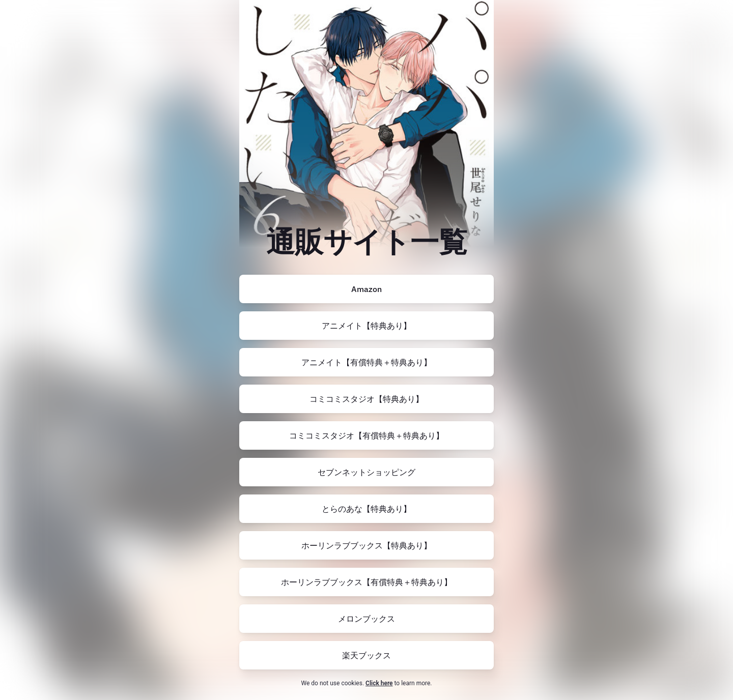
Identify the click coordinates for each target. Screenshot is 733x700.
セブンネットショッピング (366, 472)
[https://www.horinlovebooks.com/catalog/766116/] (366, 582)
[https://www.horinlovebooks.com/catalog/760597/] (366, 545)
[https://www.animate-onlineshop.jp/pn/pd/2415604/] (366, 326)
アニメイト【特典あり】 (366, 326)
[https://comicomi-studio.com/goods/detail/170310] (366, 399)
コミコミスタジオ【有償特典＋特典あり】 (366, 435)
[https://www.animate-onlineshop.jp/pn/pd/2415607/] (366, 362)
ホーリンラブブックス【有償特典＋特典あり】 (366, 582)
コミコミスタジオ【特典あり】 (366, 399)
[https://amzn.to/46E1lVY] (366, 289)
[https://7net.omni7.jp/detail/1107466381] (366, 472)
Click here (379, 683)
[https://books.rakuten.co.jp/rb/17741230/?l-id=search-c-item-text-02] (366, 655)
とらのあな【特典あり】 (366, 509)
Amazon (366, 289)
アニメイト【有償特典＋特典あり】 (366, 362)
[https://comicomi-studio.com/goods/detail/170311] (366, 435)
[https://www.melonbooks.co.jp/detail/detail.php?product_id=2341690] (366, 619)
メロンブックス (366, 619)
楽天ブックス (366, 655)
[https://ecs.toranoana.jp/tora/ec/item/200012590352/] (366, 509)
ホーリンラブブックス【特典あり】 (366, 545)
